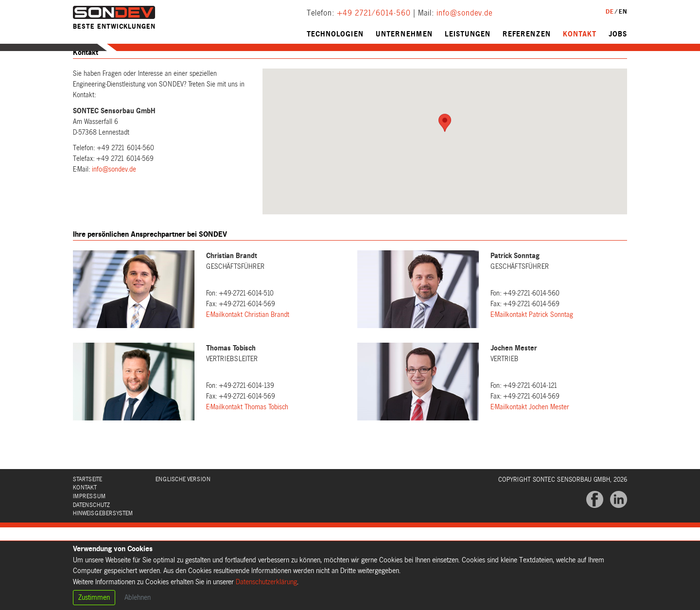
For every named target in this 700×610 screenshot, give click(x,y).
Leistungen (468, 34)
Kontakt (580, 34)
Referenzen (527, 34)
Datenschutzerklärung (266, 582)
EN (623, 12)
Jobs (618, 34)
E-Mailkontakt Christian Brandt (248, 333)
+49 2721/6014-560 (374, 13)
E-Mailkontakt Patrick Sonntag (532, 333)
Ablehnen (138, 597)
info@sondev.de (464, 13)
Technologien (335, 34)
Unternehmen (404, 34)
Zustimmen (94, 597)
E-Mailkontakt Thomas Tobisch (247, 426)
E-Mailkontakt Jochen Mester (530, 426)
